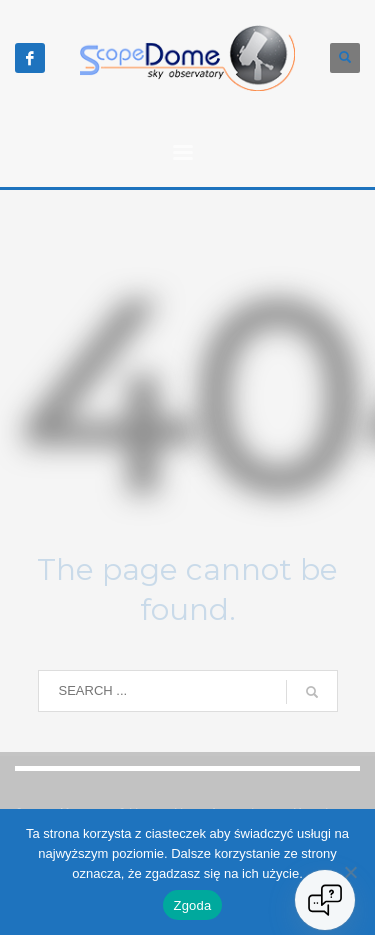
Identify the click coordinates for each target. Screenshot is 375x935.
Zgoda (192, 905)
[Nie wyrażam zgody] (350, 872)
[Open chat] (325, 900)
